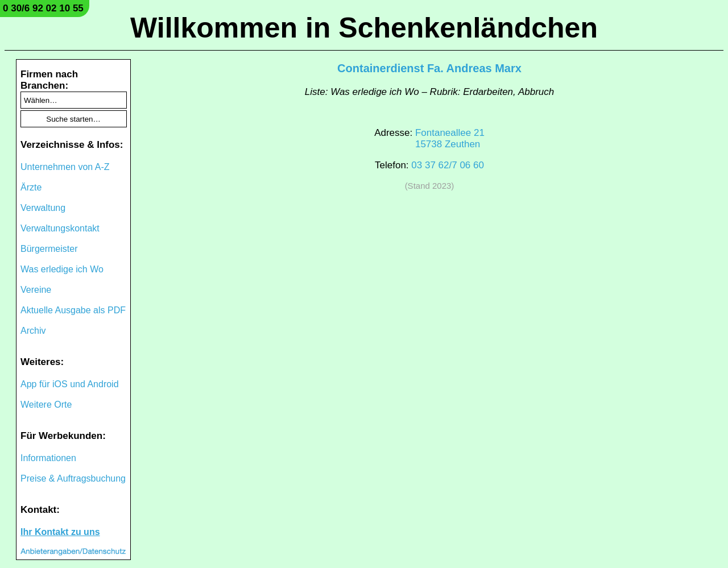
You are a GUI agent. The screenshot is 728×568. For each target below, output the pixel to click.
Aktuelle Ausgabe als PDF (73, 310)
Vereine (36, 290)
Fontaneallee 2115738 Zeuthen (450, 138)
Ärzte (31, 187)
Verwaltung (43, 208)
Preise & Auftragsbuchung (73, 478)
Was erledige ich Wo (62, 269)
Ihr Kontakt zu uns (60, 532)
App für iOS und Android (70, 384)
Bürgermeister (49, 249)
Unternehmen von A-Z (65, 167)
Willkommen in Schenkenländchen (364, 28)
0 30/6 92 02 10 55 (43, 8)
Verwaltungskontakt (60, 228)
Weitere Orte (46, 405)
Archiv (33, 331)
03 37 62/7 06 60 (448, 165)
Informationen (48, 458)
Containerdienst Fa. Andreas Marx (429, 68)
